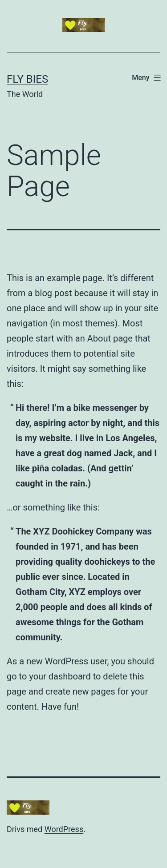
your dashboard (60, 676)
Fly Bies (27, 79)
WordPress (64, 829)
